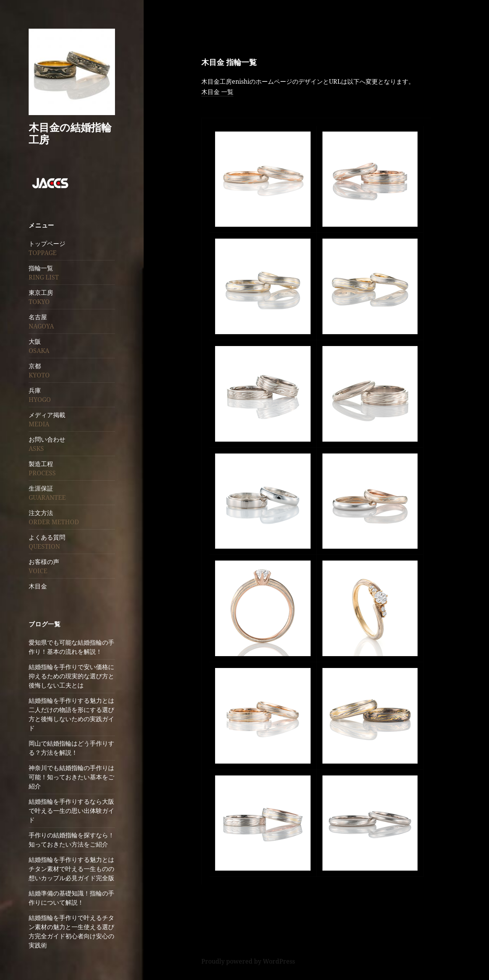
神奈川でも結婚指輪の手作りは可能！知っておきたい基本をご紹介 (71, 777)
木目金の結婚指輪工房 (70, 133)
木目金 (38, 586)
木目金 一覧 (217, 92)
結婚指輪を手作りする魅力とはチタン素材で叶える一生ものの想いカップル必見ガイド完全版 (71, 869)
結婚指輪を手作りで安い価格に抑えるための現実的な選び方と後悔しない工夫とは (71, 676)
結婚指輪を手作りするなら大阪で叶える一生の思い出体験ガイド (71, 811)
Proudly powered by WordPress (248, 961)
